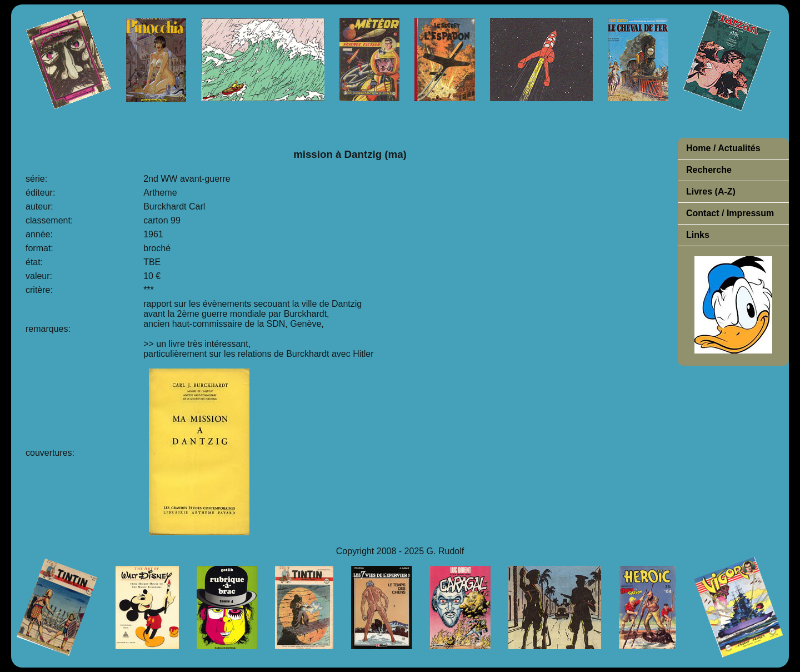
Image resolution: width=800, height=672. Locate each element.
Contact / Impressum (730, 213)
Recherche (709, 170)
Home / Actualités (723, 148)
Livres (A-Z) (711, 191)
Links (698, 235)
